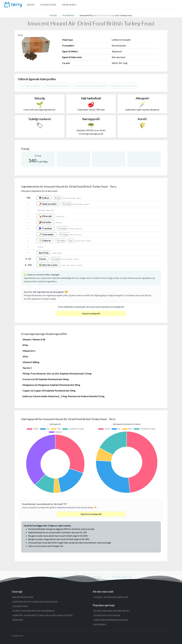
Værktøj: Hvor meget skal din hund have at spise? (43, 615)
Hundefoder (48, 5)
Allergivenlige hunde (107, 615)
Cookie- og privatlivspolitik (111, 597)
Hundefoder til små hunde (124, 86)
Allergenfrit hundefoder (57, 86)
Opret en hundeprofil (91, 514)
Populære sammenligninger (111, 620)
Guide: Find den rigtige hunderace (33, 611)
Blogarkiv (100, 624)
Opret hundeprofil (91, 313)
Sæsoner (18, 620)
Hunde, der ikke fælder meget (112, 611)
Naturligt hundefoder (30, 86)
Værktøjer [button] (68, 5)
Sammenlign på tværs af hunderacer (35, 602)
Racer (31, 5)
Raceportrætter (23, 597)
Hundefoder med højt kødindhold (90, 86)
